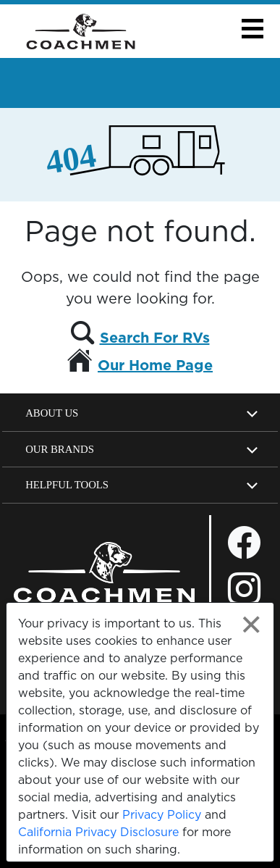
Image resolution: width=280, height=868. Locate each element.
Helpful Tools (67, 485)
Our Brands (60, 449)
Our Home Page (155, 365)
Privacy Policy (162, 814)
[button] (252, 29)
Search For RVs (155, 338)
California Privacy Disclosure (98, 832)
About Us (52, 413)
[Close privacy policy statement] (251, 625)
